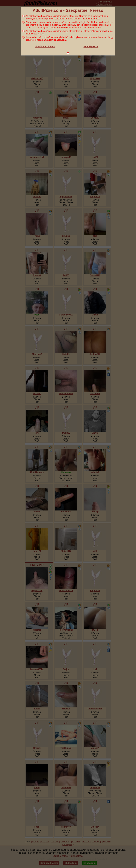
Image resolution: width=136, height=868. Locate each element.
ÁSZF (41, 34)
